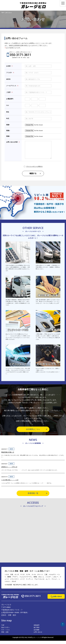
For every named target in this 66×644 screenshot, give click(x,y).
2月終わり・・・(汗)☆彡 (9, 470)
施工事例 (36, 631)
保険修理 (36, 628)
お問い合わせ (38, 635)
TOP (3, 628)
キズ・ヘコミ (6, 633)
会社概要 (36, 633)
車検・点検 (5, 635)
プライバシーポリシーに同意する (34, 170)
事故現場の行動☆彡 (8, 455)
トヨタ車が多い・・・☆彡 (10, 483)
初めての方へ (6, 631)
